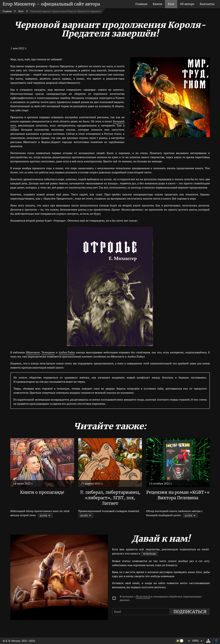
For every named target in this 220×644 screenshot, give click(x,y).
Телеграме (48, 352)
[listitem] (141, 4)
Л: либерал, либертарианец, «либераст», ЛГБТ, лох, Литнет (110, 498)
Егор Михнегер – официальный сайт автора (51, 4)
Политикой (143, 596)
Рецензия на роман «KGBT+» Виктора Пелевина (178, 495)
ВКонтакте (33, 352)
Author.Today (67, 352)
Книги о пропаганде (42, 492)
